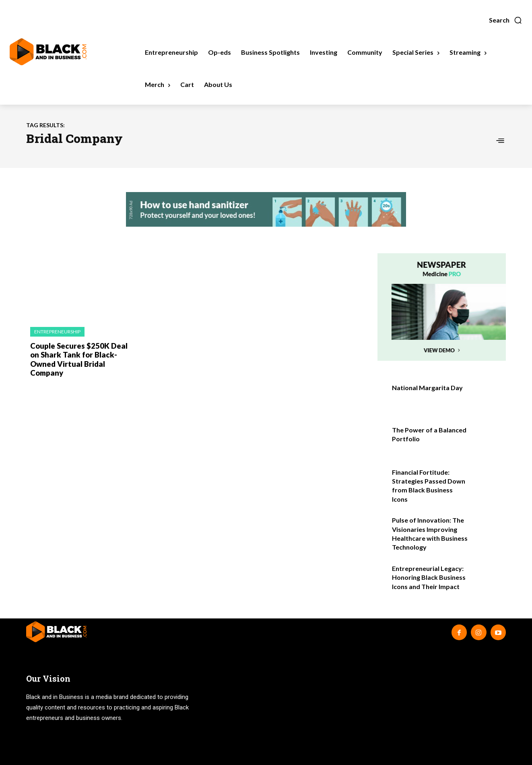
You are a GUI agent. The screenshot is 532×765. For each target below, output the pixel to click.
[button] (506, 20)
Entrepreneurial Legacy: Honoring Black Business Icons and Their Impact (429, 577)
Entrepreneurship (57, 332)
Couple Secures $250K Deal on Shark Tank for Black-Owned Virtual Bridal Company (81, 354)
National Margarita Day (427, 388)
